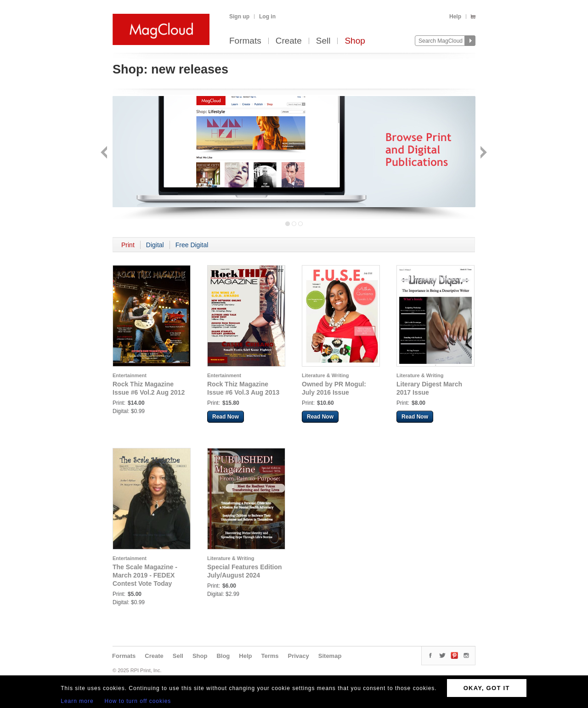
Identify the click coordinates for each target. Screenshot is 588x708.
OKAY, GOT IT (487, 688)
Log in (267, 17)
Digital (155, 245)
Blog (223, 656)
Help (455, 17)
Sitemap (330, 656)
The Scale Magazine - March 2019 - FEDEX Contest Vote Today (145, 575)
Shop (355, 41)
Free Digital (192, 245)
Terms (270, 656)
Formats (245, 41)
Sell (323, 41)
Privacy (299, 656)
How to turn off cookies (138, 701)
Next (483, 153)
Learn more (77, 701)
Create (289, 41)
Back (105, 153)
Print (128, 245)
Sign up (239, 17)
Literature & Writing (325, 375)
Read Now (226, 417)
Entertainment (130, 375)
